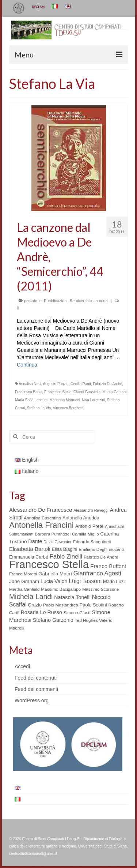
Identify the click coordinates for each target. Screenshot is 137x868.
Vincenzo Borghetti (68, 408)
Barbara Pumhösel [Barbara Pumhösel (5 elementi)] (53, 534)
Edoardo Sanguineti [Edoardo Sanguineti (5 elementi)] (92, 542)
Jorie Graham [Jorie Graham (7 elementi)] (24, 581)
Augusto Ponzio (56, 384)
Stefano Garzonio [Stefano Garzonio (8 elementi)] (53, 620)
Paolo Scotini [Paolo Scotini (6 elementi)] (93, 605)
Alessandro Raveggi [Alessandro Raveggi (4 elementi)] (91, 510)
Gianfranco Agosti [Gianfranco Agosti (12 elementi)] (97, 573)
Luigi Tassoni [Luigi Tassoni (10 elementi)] (85, 581)
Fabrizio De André (107, 384)
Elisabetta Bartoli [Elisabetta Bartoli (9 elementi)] (30, 549)
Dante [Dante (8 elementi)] (35, 541)
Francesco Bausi (28, 392)
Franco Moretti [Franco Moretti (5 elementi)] (23, 574)
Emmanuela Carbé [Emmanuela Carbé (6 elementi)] (29, 557)
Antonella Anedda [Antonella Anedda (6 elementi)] (81, 518)
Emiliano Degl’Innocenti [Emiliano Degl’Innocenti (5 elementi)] (101, 549)
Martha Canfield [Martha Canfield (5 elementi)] (24, 589)
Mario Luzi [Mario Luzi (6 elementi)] (114, 581)
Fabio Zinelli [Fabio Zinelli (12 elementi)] (66, 557)
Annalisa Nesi (30, 384)
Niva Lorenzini (93, 400)
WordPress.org (32, 700)
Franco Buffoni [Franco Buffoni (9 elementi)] (108, 566)
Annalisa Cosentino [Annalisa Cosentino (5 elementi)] (42, 518)
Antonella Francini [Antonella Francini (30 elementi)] (41, 525)
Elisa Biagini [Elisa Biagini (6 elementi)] (64, 549)
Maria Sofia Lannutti (31, 400)
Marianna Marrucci (65, 400)
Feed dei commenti (36, 689)
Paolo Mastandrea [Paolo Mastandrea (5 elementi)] (61, 605)
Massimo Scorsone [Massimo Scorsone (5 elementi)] (100, 589)
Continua (27, 365)
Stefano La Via (39, 408)
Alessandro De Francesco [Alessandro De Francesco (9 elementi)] (41, 510)
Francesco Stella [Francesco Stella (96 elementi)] (49, 564)
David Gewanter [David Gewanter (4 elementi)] (57, 542)
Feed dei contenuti (36, 678)
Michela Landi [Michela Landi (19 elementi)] (31, 597)
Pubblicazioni (56, 301)
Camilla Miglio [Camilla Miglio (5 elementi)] (85, 534)
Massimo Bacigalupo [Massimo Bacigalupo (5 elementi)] (61, 589)
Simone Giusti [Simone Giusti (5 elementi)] (77, 613)
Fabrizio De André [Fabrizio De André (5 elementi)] (101, 557)
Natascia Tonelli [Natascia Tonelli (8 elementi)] (72, 597)
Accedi (22, 666)
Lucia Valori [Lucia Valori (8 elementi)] (54, 581)
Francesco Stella (58, 392)
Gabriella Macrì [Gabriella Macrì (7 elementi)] (55, 574)
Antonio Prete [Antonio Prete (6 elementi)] (90, 526)
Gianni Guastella (87, 392)
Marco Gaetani (115, 392)
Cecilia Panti (81, 384)
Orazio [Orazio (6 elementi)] (35, 605)
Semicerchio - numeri (89, 301)
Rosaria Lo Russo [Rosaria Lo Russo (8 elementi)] (41, 612)
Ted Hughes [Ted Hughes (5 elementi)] (86, 620)
